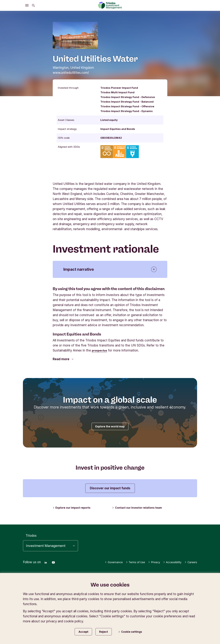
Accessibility (186, 556)
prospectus (101, 350)
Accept (83, 631)
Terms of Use (145, 556)
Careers (190, 561)
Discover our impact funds (110, 488)
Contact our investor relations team (139, 508)
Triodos (31, 529)
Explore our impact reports (74, 508)
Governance (120, 556)
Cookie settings (134, 631)
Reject (107, 631)
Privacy (166, 556)
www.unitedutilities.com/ (71, 73)
